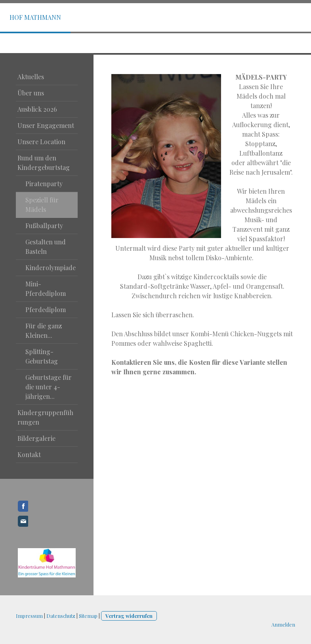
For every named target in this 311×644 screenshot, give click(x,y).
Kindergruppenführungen (45, 417)
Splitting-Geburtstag (42, 356)
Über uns (31, 93)
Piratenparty (44, 184)
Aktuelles (31, 77)
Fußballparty (44, 226)
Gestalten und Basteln (46, 247)
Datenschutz (61, 616)
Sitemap (88, 616)
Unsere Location (41, 142)
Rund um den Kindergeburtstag (44, 163)
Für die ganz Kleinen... (44, 331)
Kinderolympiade (51, 268)
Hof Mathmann (35, 17)
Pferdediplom (46, 310)
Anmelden (283, 624)
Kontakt (29, 454)
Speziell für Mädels (42, 205)
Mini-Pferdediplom (46, 289)
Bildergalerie (36, 438)
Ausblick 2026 (37, 109)
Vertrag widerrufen (129, 616)
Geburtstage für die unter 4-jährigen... (49, 387)
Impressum (29, 616)
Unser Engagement (46, 125)
